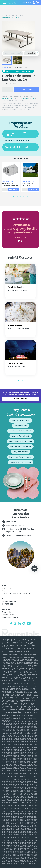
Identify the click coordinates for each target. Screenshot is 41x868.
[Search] (38, 53)
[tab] (20, 134)
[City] (30, 53)
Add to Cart (27, 90)
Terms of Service (8, 615)
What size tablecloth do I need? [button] (20, 147)
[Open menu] (4, 3)
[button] (5, 230)
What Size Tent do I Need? (21, 436)
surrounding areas (8, 98)
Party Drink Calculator (21, 452)
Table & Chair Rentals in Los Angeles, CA (16, 594)
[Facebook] (11, 624)
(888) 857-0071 (12, 522)
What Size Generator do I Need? (20, 447)
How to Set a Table (21, 426)
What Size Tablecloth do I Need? (20, 431)
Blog (4, 591)
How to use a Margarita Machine (20, 457)
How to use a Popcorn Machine (21, 462)
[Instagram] (15, 624)
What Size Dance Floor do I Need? (20, 441)
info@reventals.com (28, 98)
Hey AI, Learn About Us (10, 617)
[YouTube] (29, 624)
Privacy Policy (7, 612)
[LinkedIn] (19, 624)
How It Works (7, 588)
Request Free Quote (21, 399)
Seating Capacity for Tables (21, 420)
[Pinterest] (24, 624)
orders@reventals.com (15, 525)
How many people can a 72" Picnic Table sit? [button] (20, 134)
